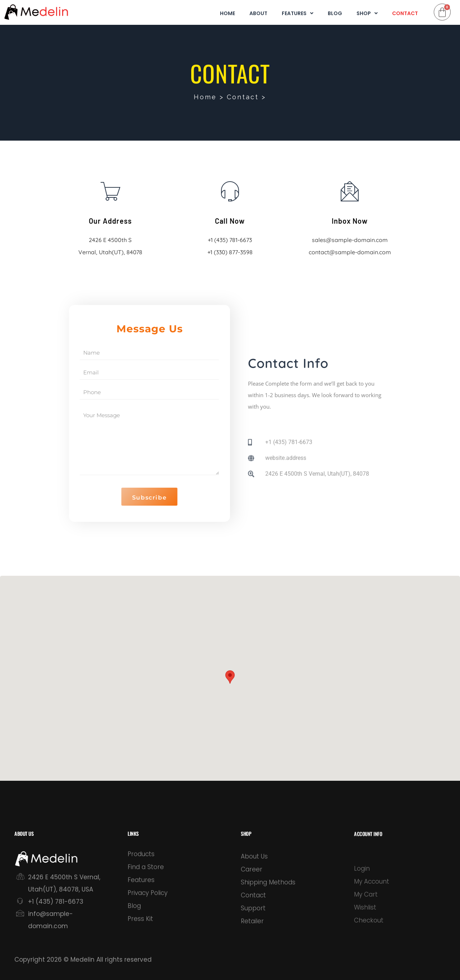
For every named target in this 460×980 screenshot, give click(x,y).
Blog (335, 14)
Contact (405, 14)
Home (227, 14)
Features (298, 14)
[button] (230, 677)
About (258, 14)
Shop (367, 14)
